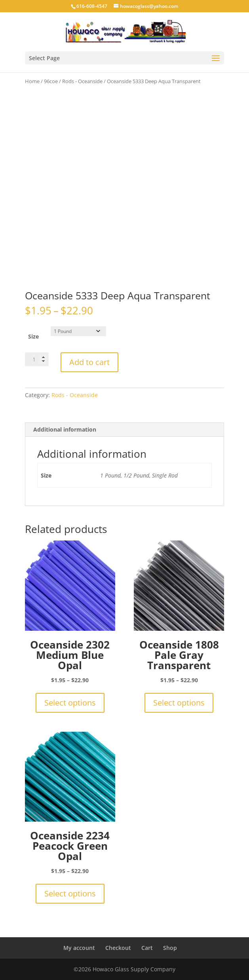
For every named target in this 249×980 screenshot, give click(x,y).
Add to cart (89, 362)
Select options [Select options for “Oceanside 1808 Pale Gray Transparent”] (179, 703)
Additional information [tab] (65, 429)
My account (79, 948)
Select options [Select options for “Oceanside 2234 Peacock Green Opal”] (70, 893)
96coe (51, 81)
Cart (147, 948)
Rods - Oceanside (82, 81)
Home (32, 81)
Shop (170, 948)
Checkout (118, 948)
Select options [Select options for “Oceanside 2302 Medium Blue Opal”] (70, 703)
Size (33, 336)
